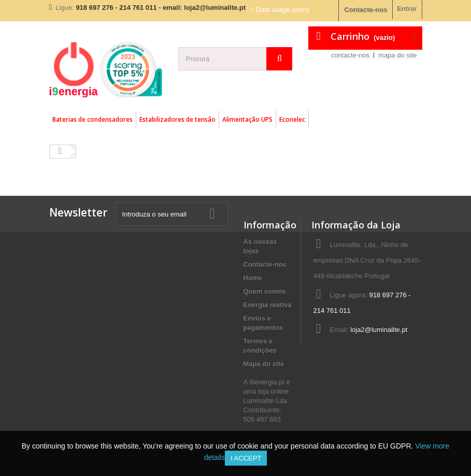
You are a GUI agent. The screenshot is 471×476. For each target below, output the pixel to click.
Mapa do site (264, 364)
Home (253, 278)
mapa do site (397, 55)
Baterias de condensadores (92, 119)
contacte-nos (350, 55)
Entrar (407, 9)
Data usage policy (283, 10)
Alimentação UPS (247, 119)
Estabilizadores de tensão (177, 119)
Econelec (292, 119)
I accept (246, 458)
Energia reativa (268, 305)
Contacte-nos (366, 10)
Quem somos (265, 291)
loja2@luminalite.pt (379, 330)
